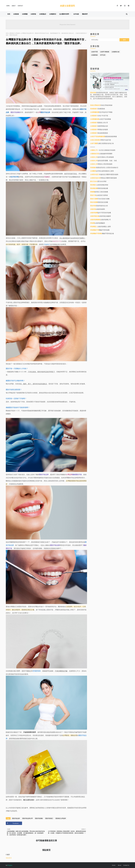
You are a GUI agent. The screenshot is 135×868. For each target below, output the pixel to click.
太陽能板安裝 (95, 154)
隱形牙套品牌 (16, 818)
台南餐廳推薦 (95, 112)
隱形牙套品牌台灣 (27, 818)
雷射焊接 (93, 93)
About (14, 6)
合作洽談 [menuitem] (76, 14)
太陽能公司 (94, 150)
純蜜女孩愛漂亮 (67, 6)
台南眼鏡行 (94, 116)
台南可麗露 (94, 143)
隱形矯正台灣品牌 (15, 33)
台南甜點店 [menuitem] (43, 14)
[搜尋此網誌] (105, 40)
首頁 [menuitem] (9, 14)
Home (8, 6)
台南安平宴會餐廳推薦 (98, 136)
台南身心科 (94, 157)
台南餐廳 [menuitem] (25, 14)
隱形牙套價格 (39, 818)
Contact (20, 6)
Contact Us (126, 865)
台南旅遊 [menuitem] (16, 14)
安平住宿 (103, 55)
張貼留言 (9, 858)
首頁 (7, 33)
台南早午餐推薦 (105, 52)
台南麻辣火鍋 (115, 52)
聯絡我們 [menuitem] (85, 14)
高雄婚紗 (93, 167)
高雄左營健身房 (95, 105)
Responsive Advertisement (67, 25)
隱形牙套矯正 (49, 818)
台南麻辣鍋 (94, 55)
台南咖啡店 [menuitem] (53, 14)
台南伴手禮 (94, 52)
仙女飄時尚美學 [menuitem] (64, 14)
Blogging (10, 865)
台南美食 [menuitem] (33, 14)
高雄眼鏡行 (94, 109)
